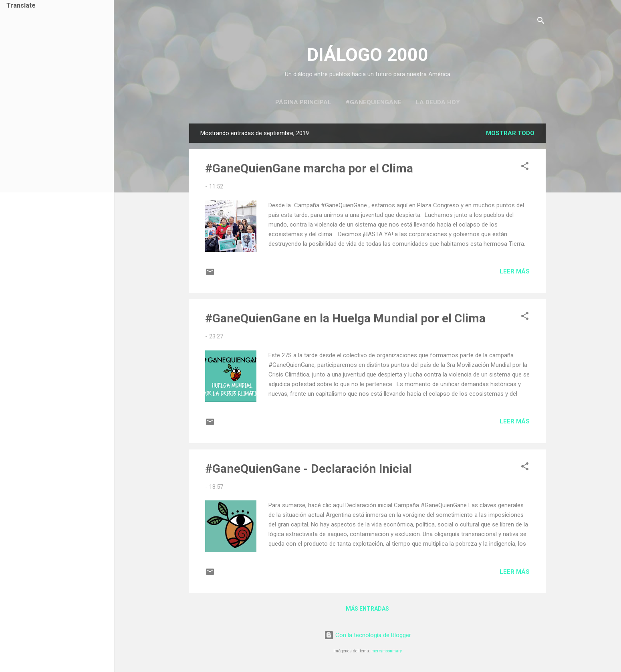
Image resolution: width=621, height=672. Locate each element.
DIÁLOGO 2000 (368, 55)
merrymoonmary (387, 651)
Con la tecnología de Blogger (368, 635)
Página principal (303, 102)
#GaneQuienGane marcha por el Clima (309, 168)
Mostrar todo (510, 133)
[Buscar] (541, 22)
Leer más (515, 271)
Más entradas (367, 609)
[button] (525, 167)
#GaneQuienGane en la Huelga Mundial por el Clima (345, 318)
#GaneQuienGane (374, 102)
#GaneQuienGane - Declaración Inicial (308, 469)
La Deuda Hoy (438, 102)
